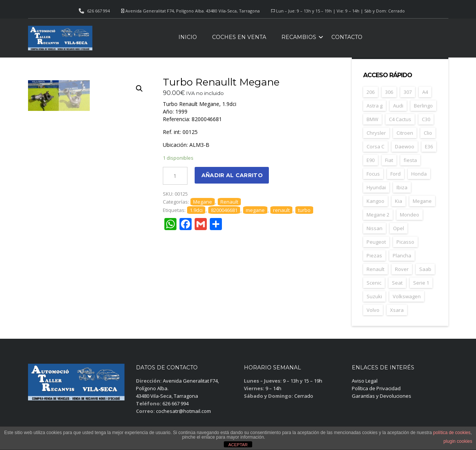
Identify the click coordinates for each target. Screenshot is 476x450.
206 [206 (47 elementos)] (371, 92)
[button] (139, 89)
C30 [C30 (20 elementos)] (426, 119)
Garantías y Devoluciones (382, 396)
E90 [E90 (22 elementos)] (371, 160)
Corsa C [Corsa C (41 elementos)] (375, 146)
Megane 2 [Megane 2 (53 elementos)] (378, 215)
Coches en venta (239, 37)
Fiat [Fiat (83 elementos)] (389, 160)
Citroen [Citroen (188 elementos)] (405, 133)
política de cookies (452, 433)
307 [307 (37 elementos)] (408, 92)
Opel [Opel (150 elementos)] (399, 228)
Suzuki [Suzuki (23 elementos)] (374, 296)
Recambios (299, 37)
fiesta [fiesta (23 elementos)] (410, 160)
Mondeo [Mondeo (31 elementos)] (410, 215)
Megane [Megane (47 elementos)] (422, 201)
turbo (304, 210)
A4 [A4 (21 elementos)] (425, 92)
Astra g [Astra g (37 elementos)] (375, 106)
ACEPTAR (238, 445)
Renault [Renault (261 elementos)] (375, 269)
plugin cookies (458, 441)
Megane (203, 202)
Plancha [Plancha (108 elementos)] (402, 255)
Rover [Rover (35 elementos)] (402, 269)
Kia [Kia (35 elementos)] (399, 201)
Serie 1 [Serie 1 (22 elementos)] (421, 283)
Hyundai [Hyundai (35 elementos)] (376, 187)
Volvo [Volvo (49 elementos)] (373, 310)
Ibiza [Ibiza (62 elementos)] (402, 187)
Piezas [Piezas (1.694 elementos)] (374, 255)
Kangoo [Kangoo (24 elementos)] (375, 201)
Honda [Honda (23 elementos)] (419, 174)
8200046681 (224, 210)
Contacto (347, 37)
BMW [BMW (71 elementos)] (372, 119)
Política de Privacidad (376, 388)
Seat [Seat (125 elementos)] (397, 283)
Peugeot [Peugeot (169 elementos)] (376, 242)
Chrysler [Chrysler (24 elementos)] (376, 133)
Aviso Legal (365, 381)
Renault (229, 202)
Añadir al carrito (232, 175)
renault (281, 210)
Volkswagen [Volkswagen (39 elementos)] (407, 296)
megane (255, 210)
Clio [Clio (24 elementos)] (428, 133)
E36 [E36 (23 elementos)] (429, 146)
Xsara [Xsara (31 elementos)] (397, 310)
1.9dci (196, 210)
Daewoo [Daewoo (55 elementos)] (405, 146)
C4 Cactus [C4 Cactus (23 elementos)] (400, 119)
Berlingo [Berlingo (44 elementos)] (423, 106)
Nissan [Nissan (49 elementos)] (375, 228)
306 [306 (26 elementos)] (389, 92)
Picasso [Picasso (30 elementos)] (405, 242)
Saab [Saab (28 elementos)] (425, 269)
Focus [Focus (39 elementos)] (373, 174)
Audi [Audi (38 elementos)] (398, 106)
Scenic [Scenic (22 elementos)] (374, 283)
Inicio (188, 37)
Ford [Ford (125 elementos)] (396, 174)
